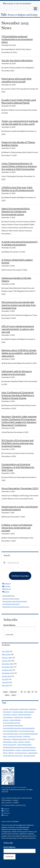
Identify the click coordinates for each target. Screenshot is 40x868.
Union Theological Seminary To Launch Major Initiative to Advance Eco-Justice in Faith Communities (19, 166)
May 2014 (5, 685)
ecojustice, (28, 717)
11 (25, 692)
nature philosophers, (25, 745)
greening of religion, (15, 736)
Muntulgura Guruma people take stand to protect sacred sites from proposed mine (19, 305)
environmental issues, (27, 731)
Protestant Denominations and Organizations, (19, 747)
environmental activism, (12, 723)
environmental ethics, (11, 731)
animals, (6, 709)
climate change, (18, 712)
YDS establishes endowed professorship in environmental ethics (17, 39)
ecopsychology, (15, 720)
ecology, (6, 720)
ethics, (5, 736)
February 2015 (7, 658)
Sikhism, (11, 753)
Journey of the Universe (11, 599)
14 (36, 692)
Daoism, (15, 715)
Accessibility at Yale (9, 787)
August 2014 (6, 676)
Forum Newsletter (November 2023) (20, 488)
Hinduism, (27, 736)
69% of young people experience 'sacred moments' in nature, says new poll (18, 329)
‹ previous (13, 692)
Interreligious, (8, 742)
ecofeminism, (18, 717)
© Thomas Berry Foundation (14, 805)
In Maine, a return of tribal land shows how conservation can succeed (17, 528)
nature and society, (10, 745)
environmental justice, (11, 734)
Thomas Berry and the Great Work (15, 601)
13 (32, 692)
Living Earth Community (11, 604)
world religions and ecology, (13, 756)
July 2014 (5, 679)
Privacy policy (21, 787)
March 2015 (6, 654)
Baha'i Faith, (24, 709)
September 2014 (8, 673)
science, (18, 750)
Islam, (16, 742)
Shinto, (5, 753)
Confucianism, (29, 712)
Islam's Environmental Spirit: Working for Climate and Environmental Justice (16, 211)
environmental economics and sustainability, (19, 728)
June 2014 (5, 682)
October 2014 (7, 670)
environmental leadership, (29, 734)
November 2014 (8, 667)
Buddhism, (33, 709)
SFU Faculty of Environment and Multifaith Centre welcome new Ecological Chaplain (17, 443)
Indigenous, (7, 739)
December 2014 (8, 664)
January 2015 (7, 661)
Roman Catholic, (9, 750)
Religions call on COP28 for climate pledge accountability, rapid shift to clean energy (19, 353)
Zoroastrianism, (30, 756)
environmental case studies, (13, 725)
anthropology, (15, 709)
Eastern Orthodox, (25, 715)
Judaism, (28, 742)
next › (7, 695)
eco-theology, (8, 717)
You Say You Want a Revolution (17, 60)
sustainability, (33, 753)
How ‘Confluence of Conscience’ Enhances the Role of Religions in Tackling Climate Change (18, 395)
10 (22, 692)
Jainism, (21, 742)
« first (5, 692)
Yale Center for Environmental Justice (16, 607)
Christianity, (7, 712)
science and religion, (29, 750)
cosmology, (7, 715)
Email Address (9, 625)
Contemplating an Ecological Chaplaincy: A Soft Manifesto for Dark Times (18, 467)
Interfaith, (31, 739)
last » (14, 695)
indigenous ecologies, (20, 739)
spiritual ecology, (21, 753)
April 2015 (6, 651)
